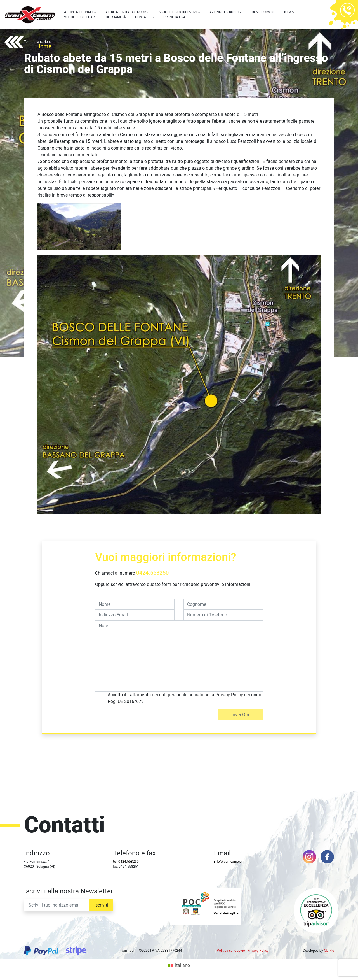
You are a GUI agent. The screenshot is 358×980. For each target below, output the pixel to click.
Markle (329, 951)
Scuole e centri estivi (178, 12)
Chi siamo (114, 17)
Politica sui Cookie (231, 951)
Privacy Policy (258, 951)
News (289, 12)
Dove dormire (263, 12)
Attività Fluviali (78, 12)
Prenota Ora (174, 17)
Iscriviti (101, 905)
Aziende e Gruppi (224, 12)
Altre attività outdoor (126, 12)
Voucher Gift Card (80, 17)
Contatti (143, 17)
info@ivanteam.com (229, 862)
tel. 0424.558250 (126, 862)
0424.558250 (152, 573)
